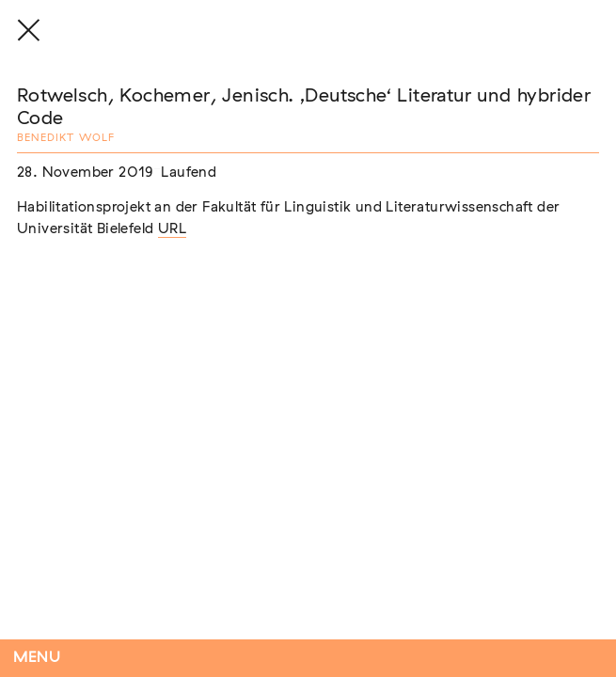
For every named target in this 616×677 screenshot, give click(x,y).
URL (172, 229)
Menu (37, 658)
